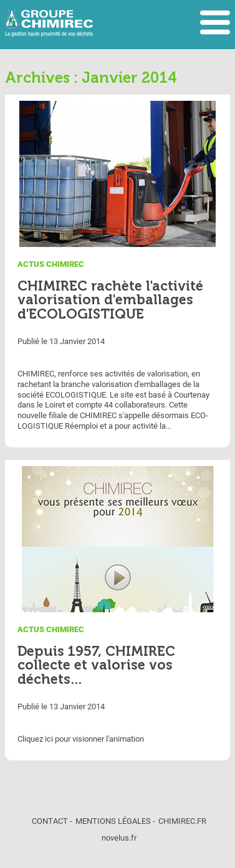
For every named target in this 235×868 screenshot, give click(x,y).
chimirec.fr (182, 821)
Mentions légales (113, 821)
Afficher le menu (215, 23)
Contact (50, 821)
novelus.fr (119, 838)
